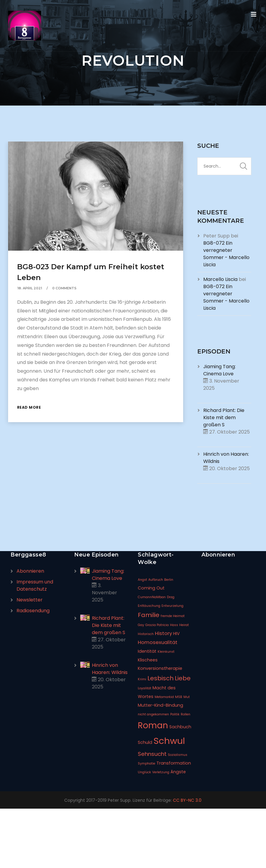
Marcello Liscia (220, 279)
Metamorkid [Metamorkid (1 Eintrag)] (164, 697)
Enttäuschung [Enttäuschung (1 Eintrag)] (149, 606)
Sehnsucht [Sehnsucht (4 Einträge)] (152, 754)
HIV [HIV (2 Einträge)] (177, 634)
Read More (29, 407)
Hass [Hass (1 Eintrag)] (174, 625)
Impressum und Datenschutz (35, 585)
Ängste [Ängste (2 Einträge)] (178, 772)
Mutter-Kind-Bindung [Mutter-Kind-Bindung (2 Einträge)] (160, 705)
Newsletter (30, 600)
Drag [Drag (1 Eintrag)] (171, 597)
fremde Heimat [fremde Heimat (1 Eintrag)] (173, 616)
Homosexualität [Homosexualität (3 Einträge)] (158, 642)
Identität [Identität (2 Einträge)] (147, 651)
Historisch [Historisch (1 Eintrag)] (146, 634)
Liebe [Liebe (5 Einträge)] (183, 678)
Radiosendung (33, 611)
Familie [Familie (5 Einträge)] (149, 615)
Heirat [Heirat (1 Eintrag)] (184, 625)
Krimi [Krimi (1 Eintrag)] (142, 679)
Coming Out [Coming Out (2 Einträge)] (151, 588)
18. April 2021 (30, 288)
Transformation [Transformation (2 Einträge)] (174, 763)
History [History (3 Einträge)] (163, 633)
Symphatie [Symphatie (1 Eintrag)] (147, 764)
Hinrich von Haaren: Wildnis (110, 669)
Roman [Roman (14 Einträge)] (153, 725)
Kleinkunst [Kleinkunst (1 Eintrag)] (166, 652)
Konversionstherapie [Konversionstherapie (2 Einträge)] (160, 668)
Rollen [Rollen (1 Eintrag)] (186, 714)
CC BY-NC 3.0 (187, 800)
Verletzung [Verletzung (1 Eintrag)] (161, 772)
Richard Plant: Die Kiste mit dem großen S (224, 418)
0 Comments (64, 288)
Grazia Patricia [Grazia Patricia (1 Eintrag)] (157, 625)
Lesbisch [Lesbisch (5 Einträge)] (160, 678)
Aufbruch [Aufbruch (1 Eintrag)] (156, 580)
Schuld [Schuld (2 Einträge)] (145, 742)
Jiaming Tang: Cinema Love (219, 370)
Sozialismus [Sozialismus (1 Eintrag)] (178, 755)
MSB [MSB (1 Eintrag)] (179, 697)
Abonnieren (30, 571)
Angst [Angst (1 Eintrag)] (142, 580)
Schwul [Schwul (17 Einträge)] (169, 741)
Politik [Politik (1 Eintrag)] (175, 714)
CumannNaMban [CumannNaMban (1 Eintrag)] (152, 597)
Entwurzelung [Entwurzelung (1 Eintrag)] (172, 606)
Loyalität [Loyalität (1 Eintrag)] (145, 688)
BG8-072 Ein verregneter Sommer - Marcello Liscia (226, 254)
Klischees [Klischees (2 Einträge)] (148, 660)
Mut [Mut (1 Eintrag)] (187, 697)
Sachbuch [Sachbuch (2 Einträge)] (180, 727)
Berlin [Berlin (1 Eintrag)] (169, 580)
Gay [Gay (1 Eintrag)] (141, 625)
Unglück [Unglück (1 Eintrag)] (144, 772)
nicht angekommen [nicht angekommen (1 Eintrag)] (153, 714)
